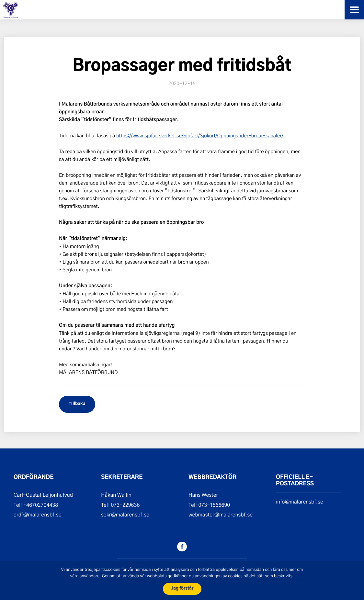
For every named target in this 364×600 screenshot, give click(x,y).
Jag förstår (182, 589)
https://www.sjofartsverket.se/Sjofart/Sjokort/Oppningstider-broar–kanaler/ (200, 135)
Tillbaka (77, 404)
